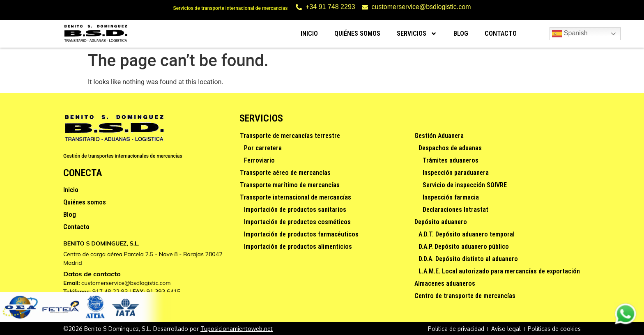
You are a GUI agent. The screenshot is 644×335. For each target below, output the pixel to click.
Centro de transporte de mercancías (465, 296)
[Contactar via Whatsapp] (626, 324)
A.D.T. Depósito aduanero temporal (467, 234)
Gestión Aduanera (439, 136)
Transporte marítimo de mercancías (290, 185)
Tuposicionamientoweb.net (237, 329)
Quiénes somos (357, 33)
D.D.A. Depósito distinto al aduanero (468, 259)
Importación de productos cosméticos (297, 222)
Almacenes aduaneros (445, 283)
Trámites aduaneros (451, 160)
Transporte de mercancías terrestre (290, 136)
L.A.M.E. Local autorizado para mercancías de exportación (499, 271)
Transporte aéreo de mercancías (285, 173)
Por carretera (263, 148)
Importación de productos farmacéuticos (301, 234)
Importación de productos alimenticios (298, 247)
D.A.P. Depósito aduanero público (464, 247)
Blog (461, 33)
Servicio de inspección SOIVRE (465, 185)
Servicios (417, 34)
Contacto (501, 33)
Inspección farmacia (451, 197)
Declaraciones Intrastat (455, 210)
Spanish (570, 34)
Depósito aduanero (441, 222)
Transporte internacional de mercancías (296, 197)
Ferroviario (259, 160)
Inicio (309, 33)
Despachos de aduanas (450, 148)
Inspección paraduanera (456, 173)
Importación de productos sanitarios (295, 210)
